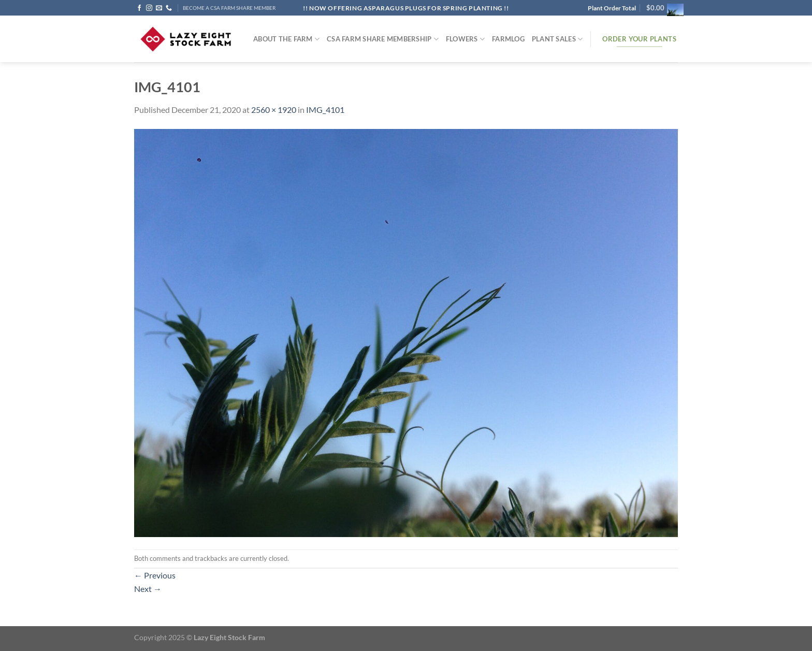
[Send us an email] (159, 8)
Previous (155, 575)
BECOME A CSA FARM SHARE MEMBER (229, 8)
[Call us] (169, 8)
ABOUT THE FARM (286, 39)
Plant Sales (557, 39)
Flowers (465, 39)
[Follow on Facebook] (139, 8)
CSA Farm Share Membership (383, 39)
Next (148, 589)
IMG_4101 (325, 110)
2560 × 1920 (274, 110)
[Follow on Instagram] (149, 8)
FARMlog (508, 39)
